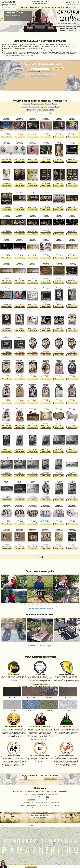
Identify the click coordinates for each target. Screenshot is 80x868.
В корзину (6, 134)
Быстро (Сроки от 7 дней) (8, 6)
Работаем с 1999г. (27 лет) (8, 8)
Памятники (27, 104)
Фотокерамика (42, 107)
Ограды (29, 110)
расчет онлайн (14, 731)
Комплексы (25, 107)
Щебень (52, 110)
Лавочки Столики (37, 110)
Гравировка (33, 107)
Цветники (51, 107)
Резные (55, 104)
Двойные (41, 104)
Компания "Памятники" (11, 815)
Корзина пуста (73, 4)
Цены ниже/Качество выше (8, 4)
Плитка (46, 110)
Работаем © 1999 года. (11, 817)
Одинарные (34, 104)
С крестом (48, 104)
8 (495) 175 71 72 (71, 2)
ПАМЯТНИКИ (8, 2)
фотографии (40, 645)
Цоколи (57, 107)
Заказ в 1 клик (6, 137)
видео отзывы (40, 608)
